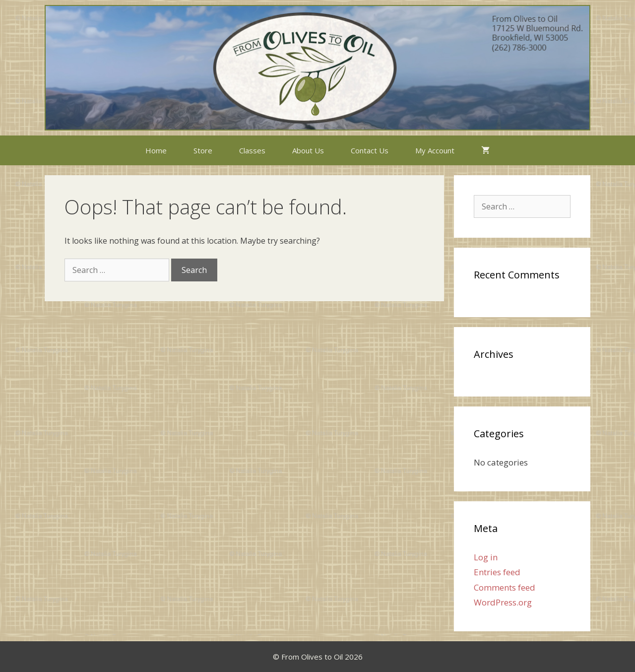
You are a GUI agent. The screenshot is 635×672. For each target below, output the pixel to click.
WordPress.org (503, 602)
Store (203, 150)
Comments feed (505, 587)
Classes (252, 150)
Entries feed (497, 572)
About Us (308, 150)
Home (156, 150)
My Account (435, 150)
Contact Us (370, 150)
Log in (486, 557)
